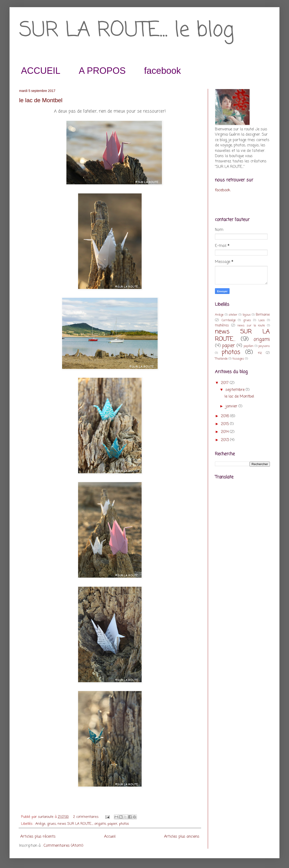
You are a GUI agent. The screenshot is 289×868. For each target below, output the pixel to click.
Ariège (40, 824)
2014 (225, 432)
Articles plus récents (38, 837)
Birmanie (263, 315)
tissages (238, 359)
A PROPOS (102, 71)
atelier (233, 315)
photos (124, 824)
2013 (225, 440)
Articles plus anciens (182, 837)
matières (222, 325)
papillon (249, 346)
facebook (162, 71)
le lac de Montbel (41, 100)
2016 (226, 416)
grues (51, 824)
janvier (232, 406)
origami (100, 824)
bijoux (247, 315)
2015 (225, 424)
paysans (264, 346)
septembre (236, 390)
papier (112, 824)
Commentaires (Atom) (64, 846)
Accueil (110, 837)
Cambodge (229, 320)
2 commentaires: (87, 817)
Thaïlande (221, 359)
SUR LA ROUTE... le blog (127, 31)
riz (260, 353)
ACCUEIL (41, 71)
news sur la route (251, 326)
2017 (225, 383)
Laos (262, 320)
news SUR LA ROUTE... (75, 824)
